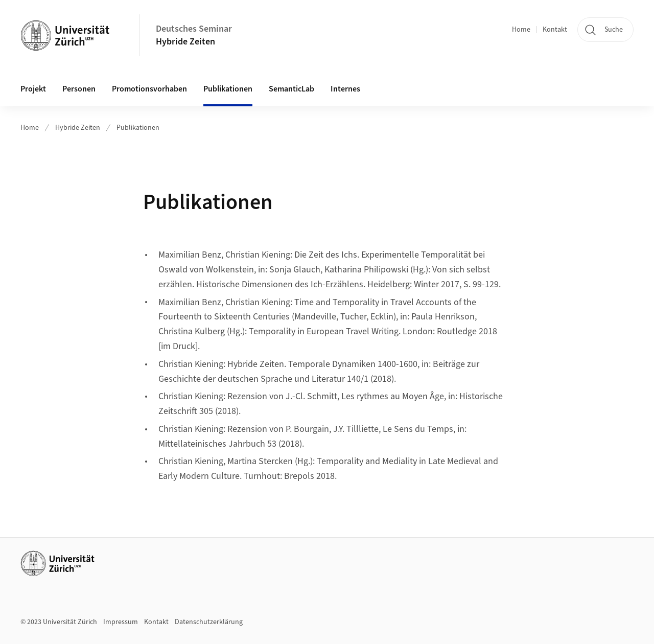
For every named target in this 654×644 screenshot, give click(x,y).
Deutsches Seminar (194, 29)
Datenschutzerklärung (209, 622)
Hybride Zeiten (185, 42)
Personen (79, 89)
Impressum (121, 622)
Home (521, 30)
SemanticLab (291, 89)
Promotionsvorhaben (149, 89)
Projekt (33, 89)
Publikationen (228, 89)
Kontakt (555, 30)
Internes (345, 89)
